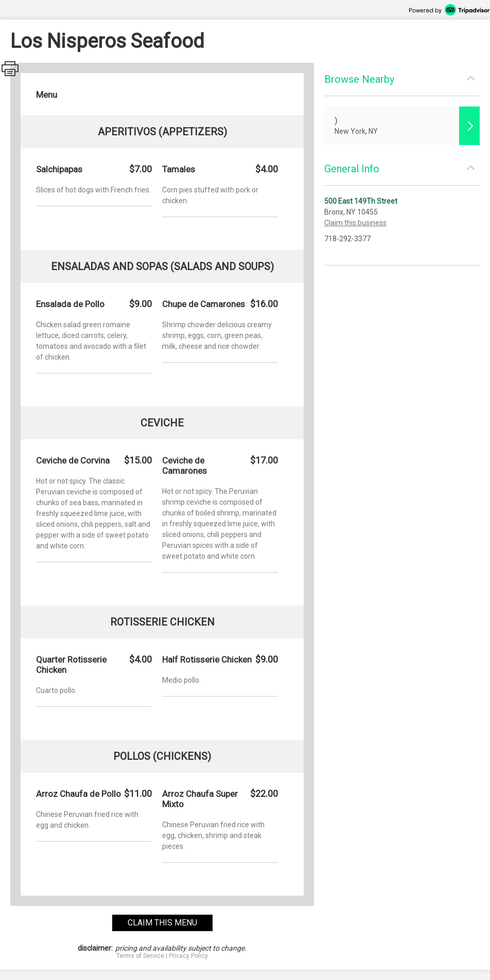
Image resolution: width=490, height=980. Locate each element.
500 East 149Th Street (361, 201)
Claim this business (355, 223)
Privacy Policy (188, 956)
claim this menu (162, 923)
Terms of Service (140, 956)
